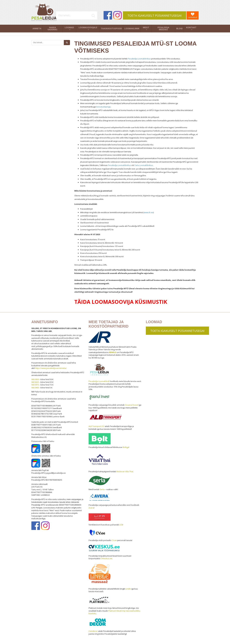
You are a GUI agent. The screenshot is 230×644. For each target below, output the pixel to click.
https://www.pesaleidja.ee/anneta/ (51, 368)
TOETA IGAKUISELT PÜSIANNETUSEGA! (155, 16)
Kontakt (191, 27)
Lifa (121, 525)
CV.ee (114, 540)
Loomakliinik (132, 28)
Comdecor (93, 631)
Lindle (128, 589)
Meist (146, 27)
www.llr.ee (149, 212)
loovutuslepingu (103, 107)
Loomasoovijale (88, 27)
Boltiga (126, 447)
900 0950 (35, 379)
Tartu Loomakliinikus (144, 165)
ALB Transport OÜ (96, 426)
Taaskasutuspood (111, 28)
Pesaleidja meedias (163, 28)
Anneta (37, 28)
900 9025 (35, 382)
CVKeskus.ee (106, 558)
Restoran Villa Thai (125, 471)
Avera (91, 508)
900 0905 (35, 388)
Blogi (179, 28)
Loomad (69, 27)
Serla (102, 489)
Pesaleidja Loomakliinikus (139, 59)
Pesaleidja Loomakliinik (99, 381)
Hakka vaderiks (52, 28)
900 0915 (35, 385)
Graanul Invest (132, 405)
